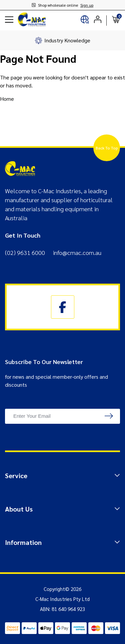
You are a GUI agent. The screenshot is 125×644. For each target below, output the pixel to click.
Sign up (87, 5)
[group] (62, 40)
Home (7, 99)
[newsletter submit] (109, 416)
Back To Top (107, 148)
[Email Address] (62, 416)
